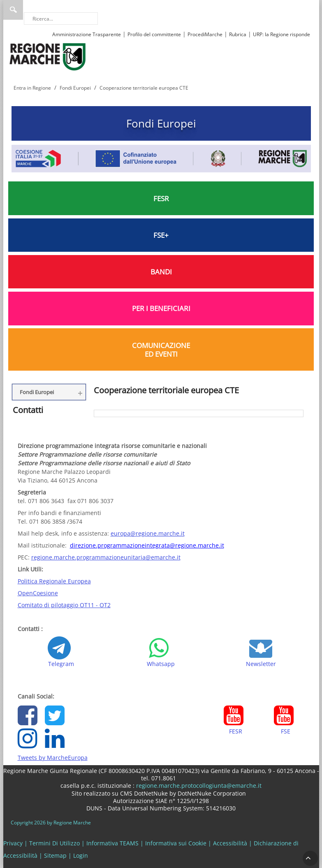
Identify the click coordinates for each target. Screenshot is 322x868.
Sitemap (55, 855)
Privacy (13, 843)
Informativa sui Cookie (176, 843)
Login (81, 855)
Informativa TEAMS (112, 843)
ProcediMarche (205, 34)
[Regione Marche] (48, 56)
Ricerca (13, 10)
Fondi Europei (161, 123)
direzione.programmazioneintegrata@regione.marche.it (147, 545)
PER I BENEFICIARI (161, 308)
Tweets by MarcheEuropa (53, 758)
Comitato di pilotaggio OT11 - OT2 (64, 605)
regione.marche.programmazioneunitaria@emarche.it (106, 557)
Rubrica (238, 34)
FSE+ (161, 235)
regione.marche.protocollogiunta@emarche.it (198, 786)
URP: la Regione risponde (281, 34)
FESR (161, 198)
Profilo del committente (154, 34)
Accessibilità (230, 843)
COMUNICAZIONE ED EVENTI (161, 350)
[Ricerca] (61, 19)
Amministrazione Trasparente (87, 34)
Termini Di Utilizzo (54, 843)
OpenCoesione (38, 593)
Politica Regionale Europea (54, 581)
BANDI (161, 272)
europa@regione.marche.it (148, 533)
